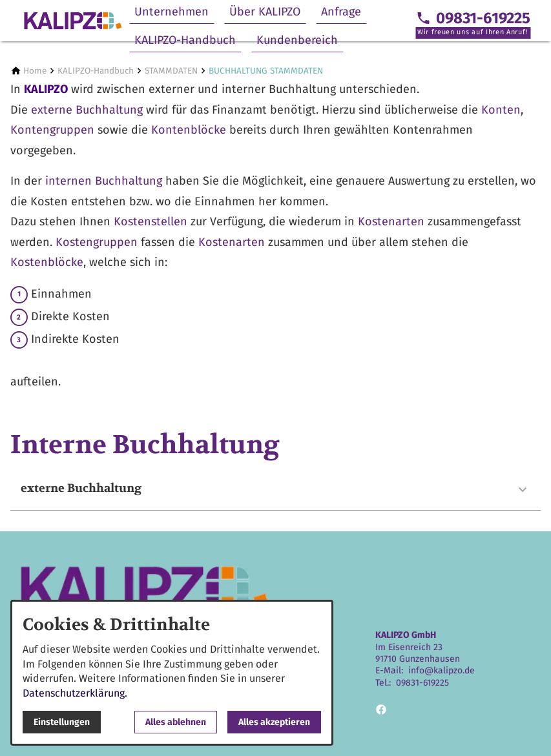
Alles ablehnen (176, 722)
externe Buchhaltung (87, 110)
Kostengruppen (98, 242)
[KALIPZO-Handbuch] (96, 71)
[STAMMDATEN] (171, 71)
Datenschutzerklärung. (75, 693)
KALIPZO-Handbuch (185, 40)
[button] (275, 490)
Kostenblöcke (47, 262)
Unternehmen (172, 12)
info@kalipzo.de (442, 670)
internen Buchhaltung (104, 181)
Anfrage (341, 12)
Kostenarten (391, 221)
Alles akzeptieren (274, 722)
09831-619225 (422, 683)
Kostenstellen (151, 221)
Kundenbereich (297, 40)
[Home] (35, 71)
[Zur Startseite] (72, 21)
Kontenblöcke (190, 130)
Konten (501, 110)
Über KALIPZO (265, 12)
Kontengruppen (54, 130)
